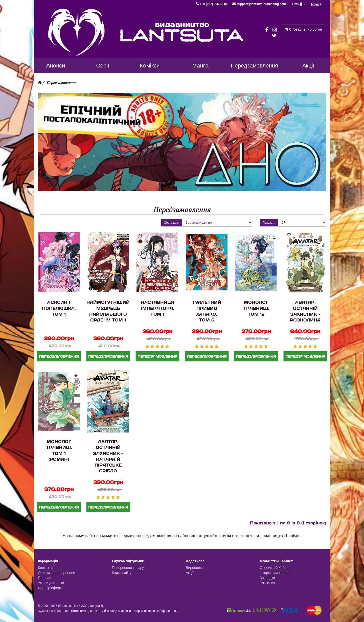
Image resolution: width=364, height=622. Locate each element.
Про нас (44, 578)
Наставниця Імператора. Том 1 (157, 308)
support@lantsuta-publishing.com (259, 4)
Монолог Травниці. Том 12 (256, 308)
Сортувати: (172, 223)
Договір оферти (51, 588)
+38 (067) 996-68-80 (212, 4)
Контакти (45, 568)
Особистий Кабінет (275, 568)
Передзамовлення (62, 83)
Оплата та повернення (56, 573)
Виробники (195, 568)
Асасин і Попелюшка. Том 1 (59, 308)
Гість (299, 4)
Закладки (268, 578)
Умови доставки (51, 583)
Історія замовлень (275, 573)
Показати (269, 223)
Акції (190, 573)
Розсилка (267, 583)
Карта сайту (122, 573)
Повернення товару (128, 568)
